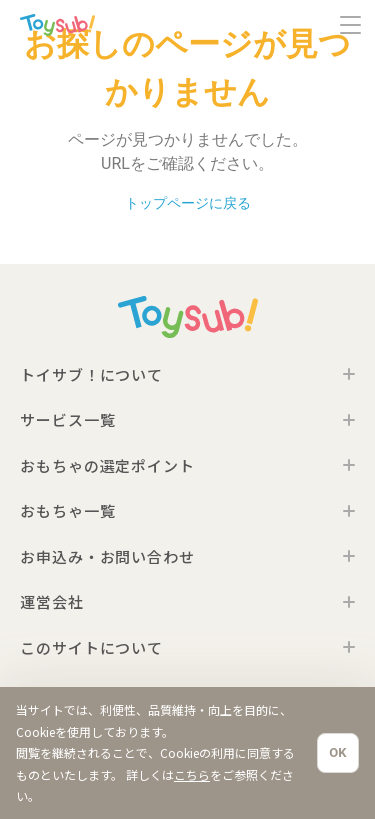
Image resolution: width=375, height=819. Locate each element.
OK (337, 752)
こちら (192, 774)
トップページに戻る (188, 203)
